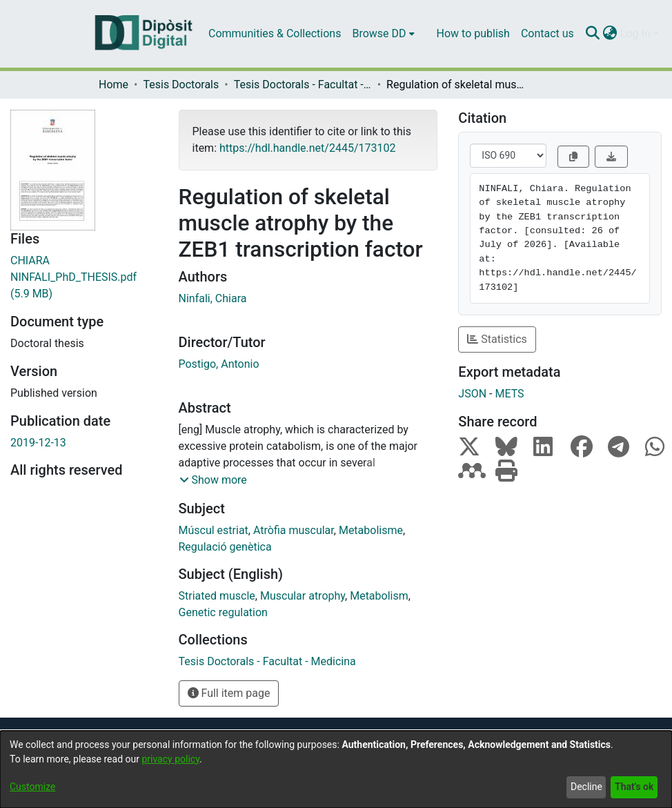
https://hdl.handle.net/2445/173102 (307, 148)
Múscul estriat (214, 530)
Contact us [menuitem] (547, 33)
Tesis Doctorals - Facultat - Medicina (303, 85)
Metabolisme (371, 530)
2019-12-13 (38, 443)
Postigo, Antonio (219, 364)
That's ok (634, 787)
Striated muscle (217, 596)
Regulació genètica (225, 547)
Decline (586, 787)
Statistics (497, 339)
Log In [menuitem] (635, 33)
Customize (32, 787)
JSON (472, 394)
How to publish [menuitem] (473, 33)
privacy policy (170, 759)
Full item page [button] (229, 693)
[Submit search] (593, 34)
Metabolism (379, 596)
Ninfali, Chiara (213, 298)
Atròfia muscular (294, 530)
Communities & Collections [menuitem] (275, 33)
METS (509, 394)
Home (113, 85)
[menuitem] (383, 34)
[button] (213, 480)
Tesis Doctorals (181, 85)
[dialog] (336, 769)
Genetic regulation (223, 612)
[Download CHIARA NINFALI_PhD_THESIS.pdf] (84, 277)
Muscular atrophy (303, 596)
